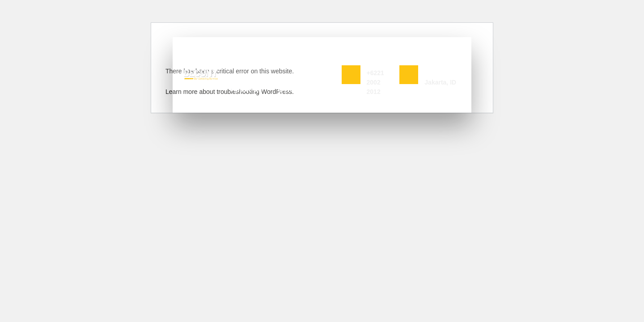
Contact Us (297, 89)
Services (273, 60)
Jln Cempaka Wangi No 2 (441, 60)
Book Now (373, 50)
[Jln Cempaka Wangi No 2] (409, 75)
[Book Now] (351, 75)
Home (232, 60)
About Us (246, 89)
